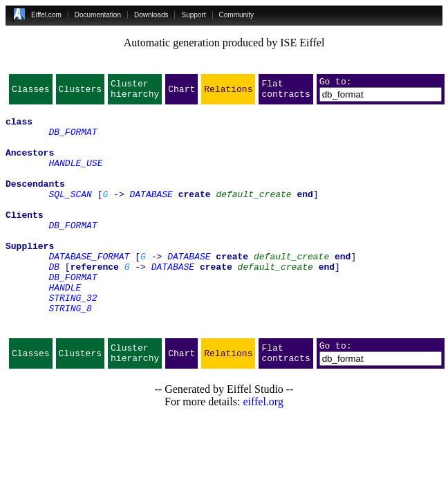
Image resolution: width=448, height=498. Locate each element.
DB (54, 302)
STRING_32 (73, 339)
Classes (31, 93)
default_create (253, 214)
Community (237, 15)
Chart (181, 93)
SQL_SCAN (70, 214)
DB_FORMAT (73, 140)
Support (193, 15)
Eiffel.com (46, 15)
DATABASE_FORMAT (89, 289)
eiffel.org (263, 451)
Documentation (98, 15)
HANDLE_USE (75, 177)
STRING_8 (70, 351)
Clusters (80, 93)
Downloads (151, 15)
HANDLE (65, 326)
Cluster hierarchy (135, 93)
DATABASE (151, 214)
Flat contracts (286, 93)
